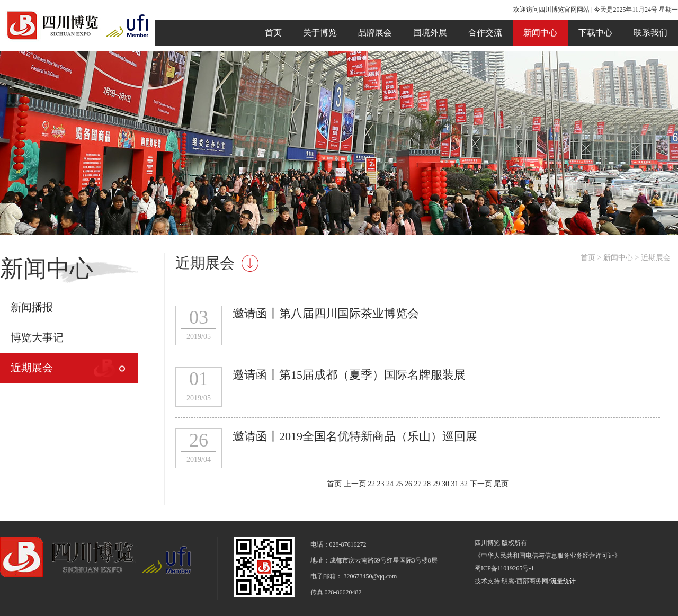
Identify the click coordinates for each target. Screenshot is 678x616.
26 (409, 484)
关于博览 (320, 33)
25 (400, 484)
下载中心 (595, 33)
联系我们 (650, 33)
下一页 (481, 484)
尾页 (501, 484)
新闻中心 (540, 33)
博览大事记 (37, 337)
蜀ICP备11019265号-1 (504, 568)
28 (428, 484)
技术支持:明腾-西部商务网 (511, 581)
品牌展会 (375, 33)
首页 (273, 33)
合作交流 (485, 33)
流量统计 (563, 581)
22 (372, 484)
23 (382, 484)
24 (391, 484)
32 (465, 484)
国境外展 (430, 33)
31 (456, 484)
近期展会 (32, 368)
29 (438, 484)
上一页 (355, 484)
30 (447, 484)
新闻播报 (32, 307)
